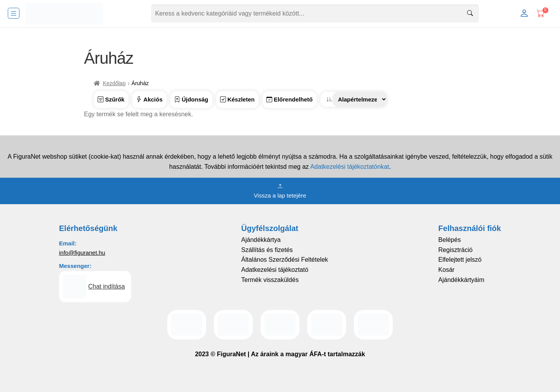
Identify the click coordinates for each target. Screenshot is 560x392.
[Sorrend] (360, 99)
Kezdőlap (114, 83)
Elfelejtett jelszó (460, 260)
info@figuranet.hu (82, 253)
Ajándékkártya (261, 240)
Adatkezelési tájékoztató (275, 270)
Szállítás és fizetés (267, 250)
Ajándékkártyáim (461, 280)
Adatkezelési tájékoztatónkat (350, 167)
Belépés (450, 240)
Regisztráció (455, 250)
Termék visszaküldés (270, 280)
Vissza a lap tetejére (280, 190)
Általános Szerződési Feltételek (284, 260)
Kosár (446, 270)
